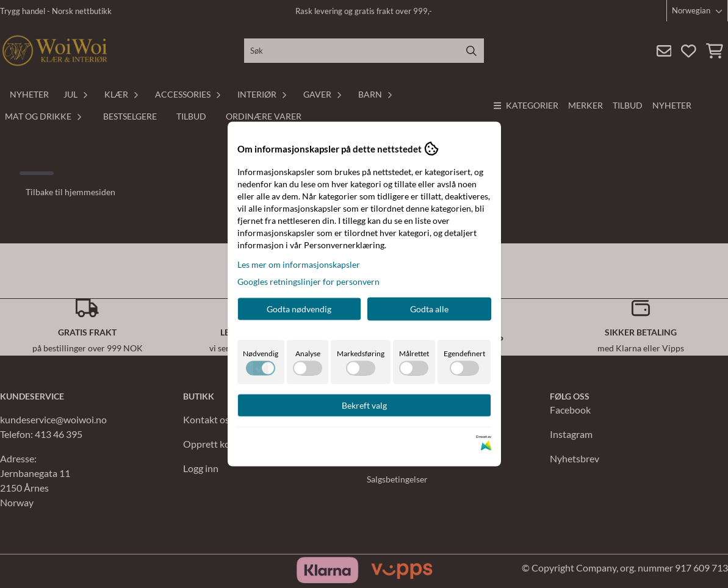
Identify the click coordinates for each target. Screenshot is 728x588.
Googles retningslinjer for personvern (308, 281)
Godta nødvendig (299, 309)
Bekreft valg (364, 405)
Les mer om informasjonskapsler (299, 264)
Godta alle (429, 309)
